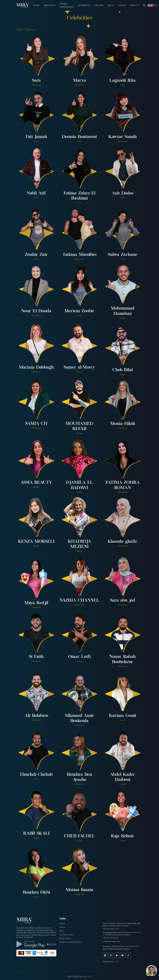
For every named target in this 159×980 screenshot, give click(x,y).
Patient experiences (67, 5)
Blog (111, 5)
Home (36, 5)
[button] (152, 971)
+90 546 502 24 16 (110, 938)
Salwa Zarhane (123, 255)
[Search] (144, 5)
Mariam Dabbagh (36, 368)
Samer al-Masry (79, 368)
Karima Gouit (123, 716)
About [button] (134, 5)
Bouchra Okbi (36, 893)
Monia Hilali (123, 424)
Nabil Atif (36, 193)
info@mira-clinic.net (111, 941)
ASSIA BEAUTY (36, 483)
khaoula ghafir (123, 542)
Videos (122, 5)
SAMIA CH (36, 424)
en (152, 5)
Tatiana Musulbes (80, 255)
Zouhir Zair (36, 255)
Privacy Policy (65, 938)
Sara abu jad (123, 601)
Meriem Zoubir (80, 311)
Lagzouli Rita (123, 81)
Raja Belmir (123, 836)
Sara (36, 81)
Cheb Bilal (123, 370)
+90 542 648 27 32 (110, 929)
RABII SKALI (36, 834)
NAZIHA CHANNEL (79, 601)
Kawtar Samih (123, 137)
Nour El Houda (36, 311)
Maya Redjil (36, 603)
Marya (80, 81)
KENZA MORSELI (36, 542)
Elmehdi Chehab (36, 775)
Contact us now (67, 935)
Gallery (99, 5)
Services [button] (49, 5)
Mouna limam (80, 890)
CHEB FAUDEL (80, 836)
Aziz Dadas (123, 193)
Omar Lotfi (79, 657)
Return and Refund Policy (71, 942)
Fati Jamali (36, 137)
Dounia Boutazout (80, 137)
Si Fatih (36, 657)
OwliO (117, 962)
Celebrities (84, 5)
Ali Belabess (36, 716)
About (62, 927)
